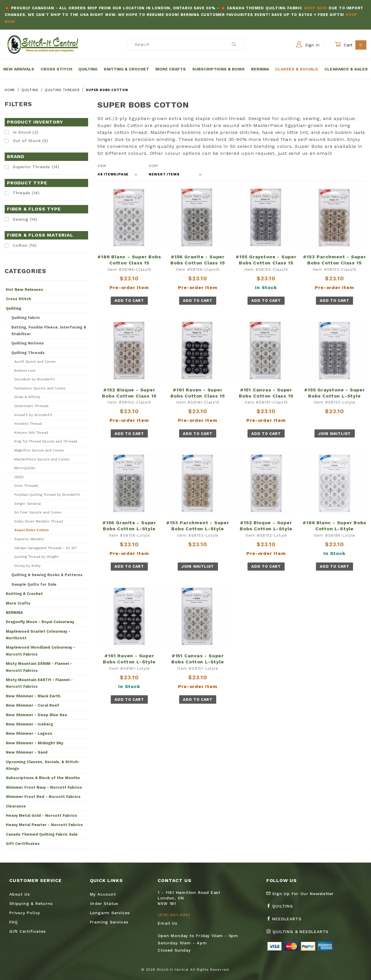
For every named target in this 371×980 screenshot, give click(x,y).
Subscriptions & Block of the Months (43, 778)
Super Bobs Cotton (31, 530)
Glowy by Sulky (27, 566)
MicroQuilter (25, 468)
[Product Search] (176, 44)
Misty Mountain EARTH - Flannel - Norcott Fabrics (39, 683)
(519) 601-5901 (174, 915)
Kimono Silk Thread (31, 433)
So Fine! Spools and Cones (38, 512)
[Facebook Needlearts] (286, 921)
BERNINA (14, 612)
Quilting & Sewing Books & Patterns (47, 575)
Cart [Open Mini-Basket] (350, 45)
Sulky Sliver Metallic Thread (39, 521)
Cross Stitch (56, 69)
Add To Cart (129, 301)
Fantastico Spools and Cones (40, 388)
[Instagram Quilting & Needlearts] (300, 934)
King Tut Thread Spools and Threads (46, 441)
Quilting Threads (28, 353)
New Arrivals (19, 69)
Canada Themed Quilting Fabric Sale (42, 834)
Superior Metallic (29, 539)
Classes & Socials (297, 69)
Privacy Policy (25, 913)
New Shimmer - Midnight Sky (34, 743)
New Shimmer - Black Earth (33, 696)
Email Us (167, 923)
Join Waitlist (334, 434)
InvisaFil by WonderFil (33, 415)
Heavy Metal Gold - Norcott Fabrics (41, 815)
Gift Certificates (23, 844)
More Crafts (171, 69)
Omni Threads (26, 486)
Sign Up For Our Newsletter (300, 894)
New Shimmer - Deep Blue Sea (36, 715)
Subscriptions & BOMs (218, 69)
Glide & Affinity (27, 397)
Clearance (16, 806)
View (102, 166)
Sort (154, 166)
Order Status (104, 903)
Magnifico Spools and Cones (39, 450)
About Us (19, 894)
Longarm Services (110, 913)
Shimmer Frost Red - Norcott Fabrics (43, 797)
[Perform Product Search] (234, 44)
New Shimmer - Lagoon (29, 733)
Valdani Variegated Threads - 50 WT (46, 548)
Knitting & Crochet (126, 69)
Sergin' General (28, 504)
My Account (103, 894)
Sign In (308, 44)
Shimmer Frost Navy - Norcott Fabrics (44, 787)
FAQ (13, 922)
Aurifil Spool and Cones (35, 362)
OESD (19, 477)
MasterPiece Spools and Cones (42, 459)
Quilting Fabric (26, 318)
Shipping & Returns (31, 903)
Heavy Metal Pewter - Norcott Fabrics (44, 825)
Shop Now (315, 8)
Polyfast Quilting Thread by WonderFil (47, 495)
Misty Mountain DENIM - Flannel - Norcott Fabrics (39, 667)
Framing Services (109, 922)
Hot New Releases (24, 290)
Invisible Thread (28, 424)
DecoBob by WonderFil (34, 379)
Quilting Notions (28, 343)
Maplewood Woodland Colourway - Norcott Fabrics (41, 651)
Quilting (88, 69)
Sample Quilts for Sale (34, 584)
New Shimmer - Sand (27, 752)
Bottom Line (25, 371)
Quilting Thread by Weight (36, 557)
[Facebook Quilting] (282, 908)
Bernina (260, 69)
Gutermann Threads (31, 406)
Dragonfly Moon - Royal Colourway (40, 622)
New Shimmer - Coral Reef (32, 705)
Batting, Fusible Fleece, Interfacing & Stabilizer (49, 331)
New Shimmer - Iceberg (29, 724)
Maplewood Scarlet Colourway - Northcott (38, 635)
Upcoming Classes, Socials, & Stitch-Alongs (43, 765)
